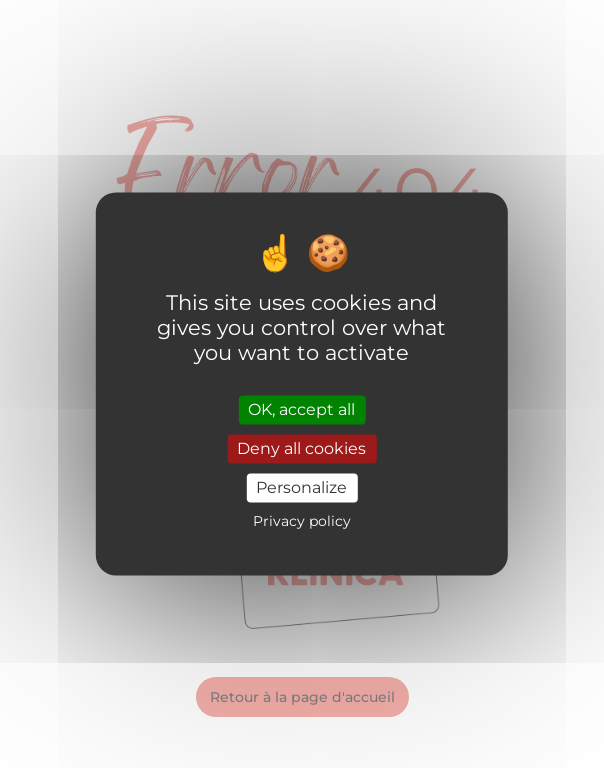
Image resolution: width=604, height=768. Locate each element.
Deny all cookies (301, 448)
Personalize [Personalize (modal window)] (301, 487)
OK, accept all (301, 409)
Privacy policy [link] (302, 522)
